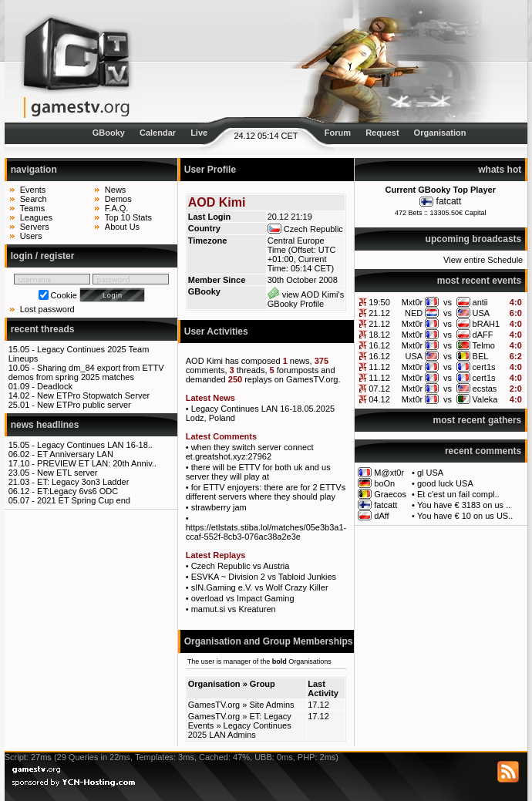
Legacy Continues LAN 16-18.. (95, 445)
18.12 (379, 335)
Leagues (36, 217)
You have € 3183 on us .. (464, 505)
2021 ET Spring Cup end (84, 500)
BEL (481, 356)
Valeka (485, 399)
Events (33, 190)
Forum (338, 133)
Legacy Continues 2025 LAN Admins (240, 730)
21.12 (379, 313)
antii (480, 302)
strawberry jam (219, 507)
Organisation (440, 133)
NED (414, 313)
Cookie (64, 295)
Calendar (158, 133)
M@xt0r (389, 473)
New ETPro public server (84, 405)
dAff (381, 516)
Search (34, 199)
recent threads (43, 329)
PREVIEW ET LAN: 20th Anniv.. (97, 463)
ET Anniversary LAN (75, 454)
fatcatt (449, 201)
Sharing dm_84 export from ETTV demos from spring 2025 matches (86, 372)
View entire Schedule (483, 260)
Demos (118, 199)
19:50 (379, 302)
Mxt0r (412, 302)
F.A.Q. (117, 208)
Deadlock (55, 386)
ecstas (485, 389)
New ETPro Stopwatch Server (93, 395)
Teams (32, 208)
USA (481, 313)
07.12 (379, 389)
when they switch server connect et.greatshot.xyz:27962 (250, 452)
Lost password (47, 309)
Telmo (484, 345)
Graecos (390, 494)
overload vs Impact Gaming (243, 598)
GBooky (109, 133)
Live (199, 133)
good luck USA (445, 483)
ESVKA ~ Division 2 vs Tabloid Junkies (264, 577)
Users (31, 236)
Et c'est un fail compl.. (458, 494)
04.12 (379, 399)
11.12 (379, 367)
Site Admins (271, 705)
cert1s (484, 367)
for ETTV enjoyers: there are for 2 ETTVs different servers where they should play (266, 492)
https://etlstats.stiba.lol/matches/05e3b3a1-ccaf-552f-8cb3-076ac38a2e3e (266, 532)
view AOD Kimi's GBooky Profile (306, 299)
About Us (122, 227)
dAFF (483, 335)
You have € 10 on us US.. (465, 516)
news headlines (45, 425)
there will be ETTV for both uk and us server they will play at (258, 472)
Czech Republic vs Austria (241, 566)
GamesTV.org (214, 705)
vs (448, 302)
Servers (35, 227)
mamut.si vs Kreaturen (234, 609)
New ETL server (67, 473)
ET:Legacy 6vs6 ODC (77, 491)
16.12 (379, 345)
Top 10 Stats (128, 217)
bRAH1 (486, 324)
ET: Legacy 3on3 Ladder (83, 482)
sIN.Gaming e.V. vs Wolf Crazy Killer (260, 587)
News (116, 190)
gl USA (430, 473)
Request (382, 133)
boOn (384, 483)
